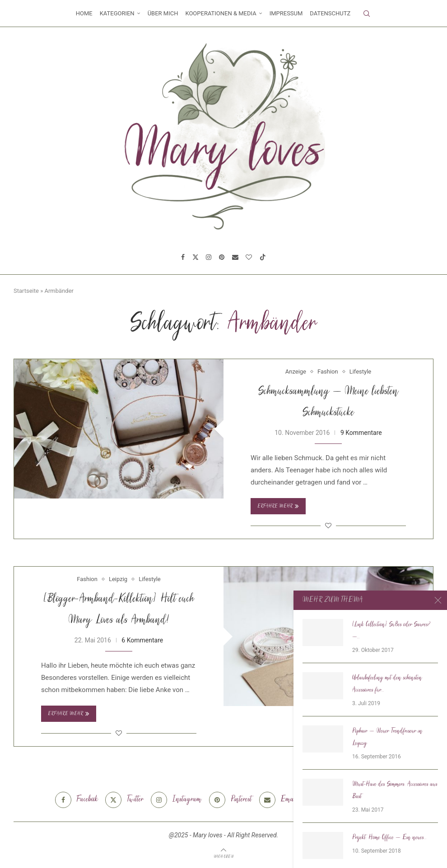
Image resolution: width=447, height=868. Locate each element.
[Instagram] (209, 257)
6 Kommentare (142, 640)
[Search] (367, 14)
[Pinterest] (222, 257)
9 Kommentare (361, 433)
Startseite (26, 291)
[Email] (235, 257)
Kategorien (117, 13)
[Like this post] (328, 526)
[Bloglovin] (249, 257)
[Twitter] (196, 257)
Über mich (163, 13)
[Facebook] (183, 257)
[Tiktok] (263, 257)
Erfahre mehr (278, 506)
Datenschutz (330, 13)
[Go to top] (223, 856)
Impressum (286, 13)
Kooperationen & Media (221, 13)
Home (84, 13)
